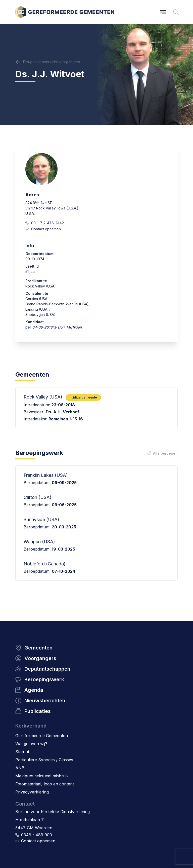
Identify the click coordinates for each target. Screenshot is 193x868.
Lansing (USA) (37, 309)
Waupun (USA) (39, 542)
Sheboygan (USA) (40, 315)
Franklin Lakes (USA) (46, 475)
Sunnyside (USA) (41, 519)
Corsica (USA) (37, 299)
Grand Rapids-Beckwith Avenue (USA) (57, 304)
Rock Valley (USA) (41, 286)
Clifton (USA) (38, 497)
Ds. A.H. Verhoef (62, 412)
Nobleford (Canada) (45, 564)
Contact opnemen (46, 229)
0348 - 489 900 (37, 835)
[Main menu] (163, 12)
